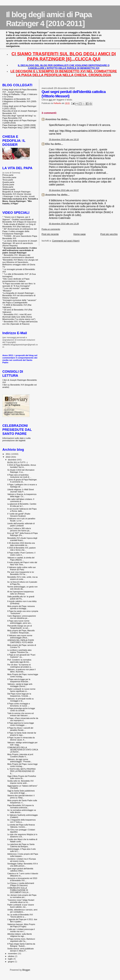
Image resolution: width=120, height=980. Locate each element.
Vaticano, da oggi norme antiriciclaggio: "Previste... (20, 760)
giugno (11, 962)
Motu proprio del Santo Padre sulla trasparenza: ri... (22, 802)
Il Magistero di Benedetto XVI (16, 99)
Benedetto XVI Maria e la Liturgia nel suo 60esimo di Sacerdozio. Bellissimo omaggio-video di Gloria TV (20, 263)
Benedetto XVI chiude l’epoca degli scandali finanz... (22, 539)
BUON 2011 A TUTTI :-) (18, 462)
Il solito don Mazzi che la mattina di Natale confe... (22, 840)
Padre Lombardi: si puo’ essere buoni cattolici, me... (21, 906)
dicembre (12, 460)
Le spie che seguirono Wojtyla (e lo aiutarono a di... (22, 835)
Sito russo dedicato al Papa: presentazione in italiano (16, 280)
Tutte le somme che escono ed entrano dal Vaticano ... (20, 714)
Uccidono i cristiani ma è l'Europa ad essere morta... (22, 860)
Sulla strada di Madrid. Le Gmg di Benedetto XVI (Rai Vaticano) (19, 225)
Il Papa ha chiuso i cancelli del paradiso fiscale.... (20, 729)
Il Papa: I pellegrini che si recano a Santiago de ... (22, 486)
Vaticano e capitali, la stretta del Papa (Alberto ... (21, 559)
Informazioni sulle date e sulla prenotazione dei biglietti (16, 439)
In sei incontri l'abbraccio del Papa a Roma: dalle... (22, 510)
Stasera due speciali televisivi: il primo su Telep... (21, 797)
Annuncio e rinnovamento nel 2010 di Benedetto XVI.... (22, 879)
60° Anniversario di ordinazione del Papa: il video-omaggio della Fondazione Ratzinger (20, 231)
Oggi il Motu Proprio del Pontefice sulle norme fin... (22, 777)
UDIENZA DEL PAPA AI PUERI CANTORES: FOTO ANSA (21, 641)
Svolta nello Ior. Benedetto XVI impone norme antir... (20, 782)
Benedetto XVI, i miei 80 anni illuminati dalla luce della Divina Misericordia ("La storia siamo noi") (19, 317)
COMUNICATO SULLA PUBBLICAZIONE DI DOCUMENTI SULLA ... (19, 890)
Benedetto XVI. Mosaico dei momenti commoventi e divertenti (18, 256)
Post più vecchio (109, 234)
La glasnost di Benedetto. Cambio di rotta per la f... (22, 505)
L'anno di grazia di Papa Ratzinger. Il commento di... (22, 481)
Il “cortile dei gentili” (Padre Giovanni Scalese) (19, 515)
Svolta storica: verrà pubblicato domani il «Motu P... (21, 950)
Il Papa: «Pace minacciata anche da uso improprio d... (23, 719)
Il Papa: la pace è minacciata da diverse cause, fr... (21, 739)
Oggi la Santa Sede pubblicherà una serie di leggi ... (21, 792)
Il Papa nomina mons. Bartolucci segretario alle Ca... (21, 940)
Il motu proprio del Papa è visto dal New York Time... (22, 563)
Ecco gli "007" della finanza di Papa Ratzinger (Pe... (22, 534)
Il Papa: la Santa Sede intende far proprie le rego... (22, 734)
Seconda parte (9, 177)
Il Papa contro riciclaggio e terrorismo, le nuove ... (19, 705)
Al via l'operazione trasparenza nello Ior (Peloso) (20, 593)
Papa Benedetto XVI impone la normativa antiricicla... (21, 806)
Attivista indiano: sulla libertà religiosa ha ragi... (19, 935)
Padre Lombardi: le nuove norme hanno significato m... (21, 690)
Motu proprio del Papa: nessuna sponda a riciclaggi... (21, 607)
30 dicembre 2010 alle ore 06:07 (64, 190)
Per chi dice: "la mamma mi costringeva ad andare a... (20, 666)
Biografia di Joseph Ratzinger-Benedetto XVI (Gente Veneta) (17, 193)
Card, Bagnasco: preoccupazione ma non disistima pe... (22, 617)
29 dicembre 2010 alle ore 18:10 (64, 139)
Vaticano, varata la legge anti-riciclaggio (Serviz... (20, 685)
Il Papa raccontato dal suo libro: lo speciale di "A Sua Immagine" (19, 285)
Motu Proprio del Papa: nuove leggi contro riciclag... (22, 765)
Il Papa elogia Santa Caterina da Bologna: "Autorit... (21, 945)
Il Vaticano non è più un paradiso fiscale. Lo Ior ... (21, 520)
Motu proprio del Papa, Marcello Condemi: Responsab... (21, 632)
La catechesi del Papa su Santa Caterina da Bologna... (21, 845)
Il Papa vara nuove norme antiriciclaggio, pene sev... (20, 622)
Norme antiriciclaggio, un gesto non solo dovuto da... (22, 588)
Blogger (26, 970)
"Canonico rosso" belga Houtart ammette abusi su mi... (21, 901)
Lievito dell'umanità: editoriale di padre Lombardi (21, 525)
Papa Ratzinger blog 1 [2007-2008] (19, 127)
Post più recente (50, 234)
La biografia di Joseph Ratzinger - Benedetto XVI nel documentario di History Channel (19, 295)
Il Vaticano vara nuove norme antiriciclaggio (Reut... (20, 637)
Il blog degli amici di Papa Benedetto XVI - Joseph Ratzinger (20, 91)
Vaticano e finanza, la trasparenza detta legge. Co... (22, 495)
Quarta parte (8, 182)
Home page (79, 234)
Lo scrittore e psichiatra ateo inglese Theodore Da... (19, 651)
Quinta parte (8, 184)
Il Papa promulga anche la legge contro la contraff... (21, 709)
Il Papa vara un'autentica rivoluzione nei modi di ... (19, 476)
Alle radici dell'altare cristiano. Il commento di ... (21, 500)
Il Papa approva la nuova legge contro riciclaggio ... (21, 724)
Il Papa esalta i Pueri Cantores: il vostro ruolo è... (21, 554)
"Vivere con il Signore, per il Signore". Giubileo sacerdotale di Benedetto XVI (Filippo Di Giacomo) (19, 219)
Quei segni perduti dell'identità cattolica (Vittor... (20, 870)
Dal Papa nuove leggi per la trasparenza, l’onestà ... (19, 695)
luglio (11, 959)
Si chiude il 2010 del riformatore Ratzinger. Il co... (21, 471)
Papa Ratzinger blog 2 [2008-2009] (19, 125)
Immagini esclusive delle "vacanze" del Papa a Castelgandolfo (19, 301)
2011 (8, 454)
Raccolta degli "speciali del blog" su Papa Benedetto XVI (19, 117)
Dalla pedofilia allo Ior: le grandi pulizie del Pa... (21, 598)
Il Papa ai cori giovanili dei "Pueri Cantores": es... (21, 656)
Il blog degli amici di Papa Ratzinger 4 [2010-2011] (49, 19)
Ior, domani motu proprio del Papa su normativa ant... (22, 896)
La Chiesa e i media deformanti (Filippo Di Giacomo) (21, 884)
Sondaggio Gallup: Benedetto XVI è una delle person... (23, 865)
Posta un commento (51, 229)
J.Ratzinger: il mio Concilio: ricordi (19, 196)
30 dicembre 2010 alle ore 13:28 (64, 224)
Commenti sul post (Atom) (66, 241)
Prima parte (8, 175)
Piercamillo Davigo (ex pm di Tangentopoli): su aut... (20, 627)
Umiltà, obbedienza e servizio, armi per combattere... (22, 911)
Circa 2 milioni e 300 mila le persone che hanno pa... (19, 529)
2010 (8, 457)
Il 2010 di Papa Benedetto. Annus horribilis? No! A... (22, 466)
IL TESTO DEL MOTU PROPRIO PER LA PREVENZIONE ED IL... (21, 771)
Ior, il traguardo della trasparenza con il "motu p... (21, 821)
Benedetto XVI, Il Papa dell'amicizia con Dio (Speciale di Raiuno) (20, 323)
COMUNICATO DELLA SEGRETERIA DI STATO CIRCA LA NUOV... (23, 750)
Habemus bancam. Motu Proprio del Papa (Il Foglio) (21, 925)
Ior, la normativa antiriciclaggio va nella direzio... (22, 811)
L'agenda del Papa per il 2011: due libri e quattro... (22, 920)
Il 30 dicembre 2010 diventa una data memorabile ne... (21, 544)
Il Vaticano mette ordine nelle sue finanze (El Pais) (22, 568)
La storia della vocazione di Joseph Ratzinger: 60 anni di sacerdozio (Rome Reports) (20, 243)
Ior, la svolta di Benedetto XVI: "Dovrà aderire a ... (20, 916)
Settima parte (9, 189)
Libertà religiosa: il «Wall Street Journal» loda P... (21, 491)
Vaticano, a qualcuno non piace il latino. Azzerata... (21, 671)
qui (50, 100)
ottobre (11, 956)
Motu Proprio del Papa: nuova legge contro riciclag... (23, 675)
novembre (13, 954)
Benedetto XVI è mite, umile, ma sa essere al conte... (22, 578)
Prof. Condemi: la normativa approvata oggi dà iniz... (19, 661)
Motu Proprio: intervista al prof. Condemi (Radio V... (20, 755)
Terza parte (8, 180)
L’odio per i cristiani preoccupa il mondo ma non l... (21, 930)
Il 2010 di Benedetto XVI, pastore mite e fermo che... (21, 549)
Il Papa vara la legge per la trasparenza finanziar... (19, 680)
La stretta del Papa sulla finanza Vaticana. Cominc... (21, 826)
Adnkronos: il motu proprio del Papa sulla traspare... (23, 855)
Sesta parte (8, 187)
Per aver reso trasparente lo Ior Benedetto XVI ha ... (21, 573)
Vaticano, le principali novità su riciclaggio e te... (20, 700)
